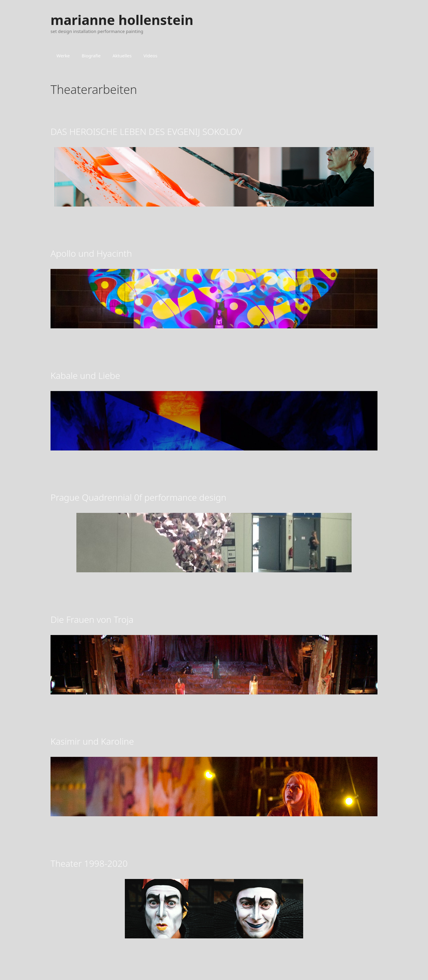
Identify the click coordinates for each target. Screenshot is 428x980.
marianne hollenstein (122, 20)
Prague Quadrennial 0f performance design (138, 497)
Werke (63, 56)
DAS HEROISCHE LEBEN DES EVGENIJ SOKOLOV (146, 131)
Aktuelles (122, 56)
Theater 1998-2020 (89, 863)
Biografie (91, 56)
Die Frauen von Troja (92, 619)
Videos (151, 56)
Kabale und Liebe (85, 375)
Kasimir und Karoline (92, 741)
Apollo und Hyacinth (91, 253)
